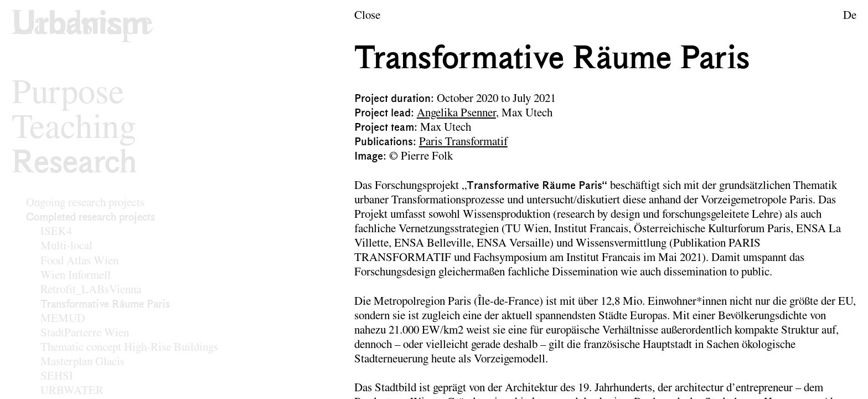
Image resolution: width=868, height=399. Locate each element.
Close (367, 16)
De (850, 16)
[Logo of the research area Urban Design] (82, 25)
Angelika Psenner (456, 113)
